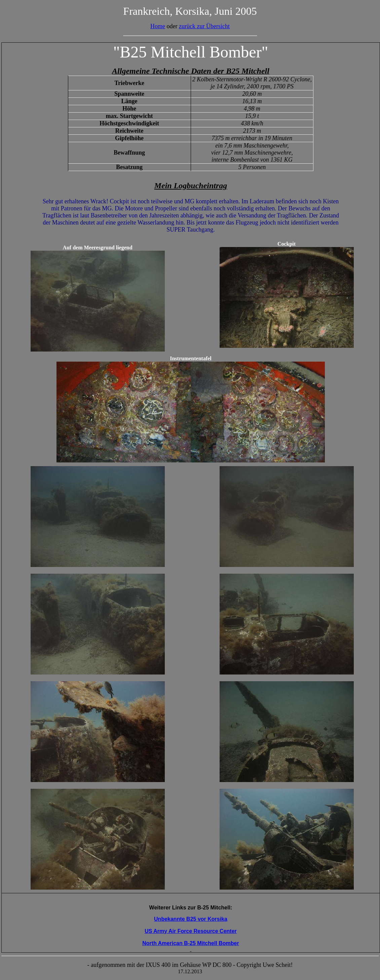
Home (158, 26)
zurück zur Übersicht (204, 26)
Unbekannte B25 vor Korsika (191, 919)
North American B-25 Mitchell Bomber (191, 943)
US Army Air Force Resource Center (191, 931)
